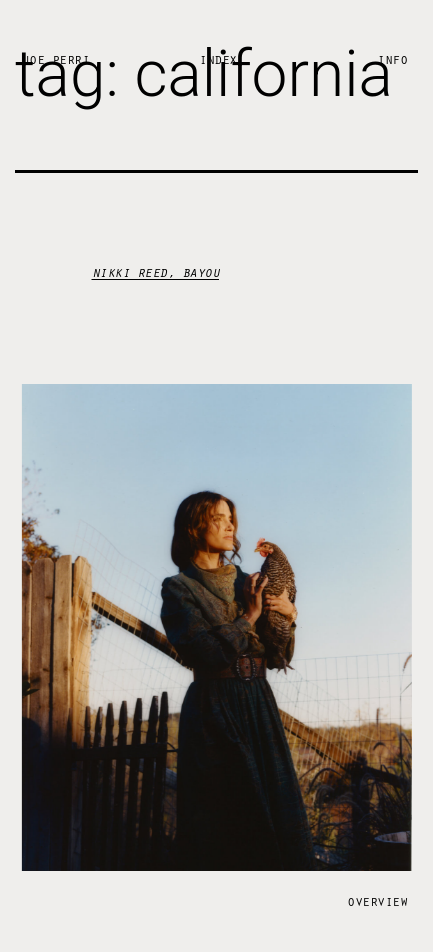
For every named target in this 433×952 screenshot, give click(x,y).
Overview (377, 900)
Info (392, 58)
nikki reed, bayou (156, 271)
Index (218, 58)
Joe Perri (56, 58)
